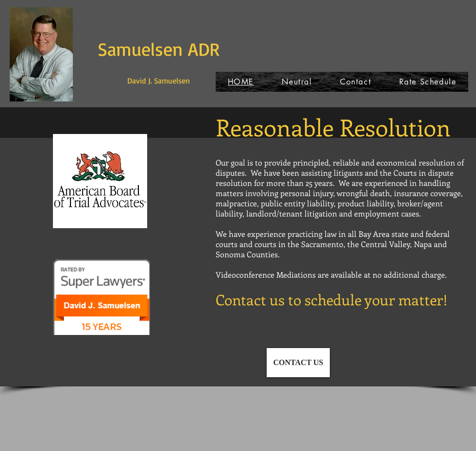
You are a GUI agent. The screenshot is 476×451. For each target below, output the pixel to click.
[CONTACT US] (298, 363)
